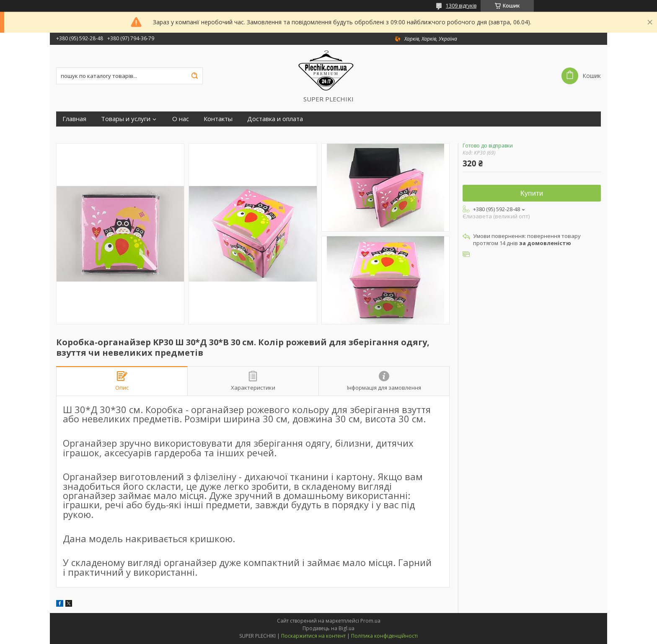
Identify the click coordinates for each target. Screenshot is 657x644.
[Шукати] (194, 76)
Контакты (218, 119)
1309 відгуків (461, 6)
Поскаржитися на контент (313, 636)
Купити (532, 193)
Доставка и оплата (275, 119)
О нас (181, 119)
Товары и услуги (126, 119)
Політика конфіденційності (384, 636)
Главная (74, 119)
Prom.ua (370, 621)
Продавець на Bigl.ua (328, 628)
